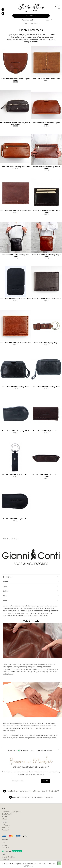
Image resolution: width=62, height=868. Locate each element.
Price (5, 600)
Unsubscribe (6, 830)
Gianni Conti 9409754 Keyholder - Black (16, 475)
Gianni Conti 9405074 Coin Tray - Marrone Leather (46, 476)
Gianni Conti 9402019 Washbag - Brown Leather (46, 167)
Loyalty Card (6, 827)
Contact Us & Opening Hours (11, 812)
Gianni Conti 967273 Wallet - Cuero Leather (46, 79)
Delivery (4, 816)
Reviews (4, 845)
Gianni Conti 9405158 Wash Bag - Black (47, 387)
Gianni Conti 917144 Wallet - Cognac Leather (15, 343)
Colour (6, 591)
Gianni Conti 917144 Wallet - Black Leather (46, 299)
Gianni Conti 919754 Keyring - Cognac (46, 343)
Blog (3, 842)
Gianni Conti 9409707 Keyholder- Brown (46, 431)
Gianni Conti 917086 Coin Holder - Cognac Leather (16, 79)
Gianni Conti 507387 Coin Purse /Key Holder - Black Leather (16, 123)
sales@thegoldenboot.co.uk (44, 797)
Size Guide (5, 847)
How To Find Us (7, 814)
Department (8, 577)
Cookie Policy (6, 859)
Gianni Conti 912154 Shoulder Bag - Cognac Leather (46, 256)
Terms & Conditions (8, 857)
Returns (4, 819)
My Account (6, 825)
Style (5, 586)
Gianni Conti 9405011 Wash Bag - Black (15, 387)
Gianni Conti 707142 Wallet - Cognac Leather (15, 211)
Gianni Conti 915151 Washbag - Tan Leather (16, 167)
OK (59, 863)
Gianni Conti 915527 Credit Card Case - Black (15, 299)
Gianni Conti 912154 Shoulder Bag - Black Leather (16, 256)
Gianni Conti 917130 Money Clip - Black (15, 519)
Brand (6, 582)
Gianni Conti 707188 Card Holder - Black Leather (46, 211)
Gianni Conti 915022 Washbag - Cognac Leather (46, 123)
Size (5, 596)
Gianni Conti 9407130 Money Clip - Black (16, 431)
